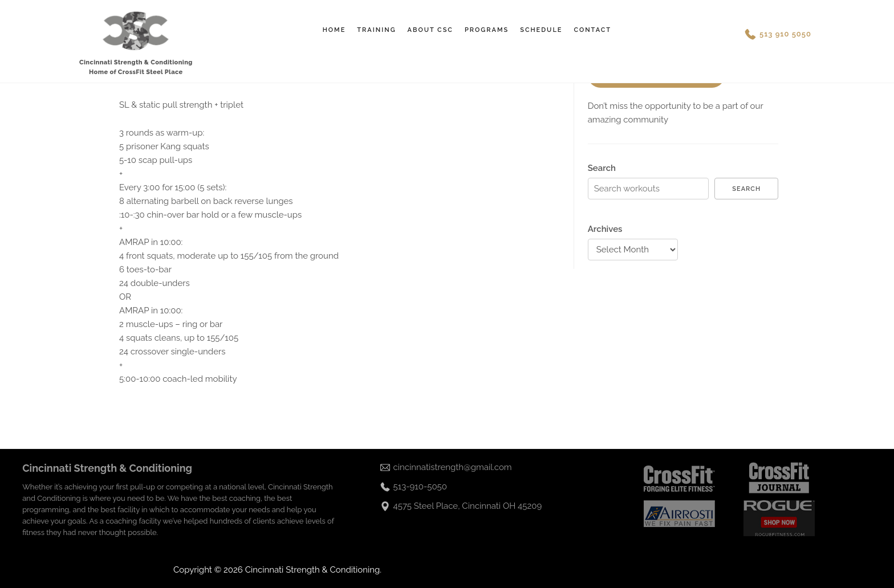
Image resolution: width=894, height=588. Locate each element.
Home (334, 30)
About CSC (430, 30)
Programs (487, 30)
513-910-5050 (420, 487)
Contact (592, 30)
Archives (605, 229)
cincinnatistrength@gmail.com (453, 467)
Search (602, 168)
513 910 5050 (785, 34)
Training (376, 30)
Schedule (541, 30)
